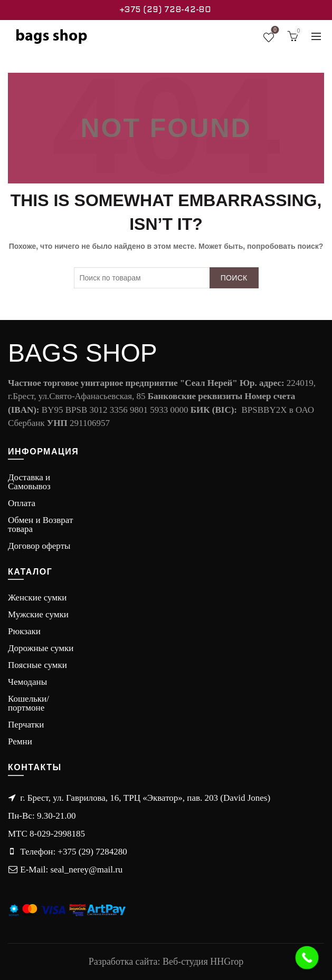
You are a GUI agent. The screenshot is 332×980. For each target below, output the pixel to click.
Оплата (22, 503)
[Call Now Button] (307, 958)
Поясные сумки (37, 665)
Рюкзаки (24, 631)
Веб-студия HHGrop (203, 962)
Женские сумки (37, 598)
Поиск (234, 278)
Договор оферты (39, 546)
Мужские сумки (38, 614)
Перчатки (26, 725)
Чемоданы (27, 682)
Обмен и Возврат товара (40, 525)
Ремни (20, 741)
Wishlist (274, 32)
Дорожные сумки (41, 648)
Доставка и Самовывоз (29, 482)
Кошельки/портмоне (29, 703)
